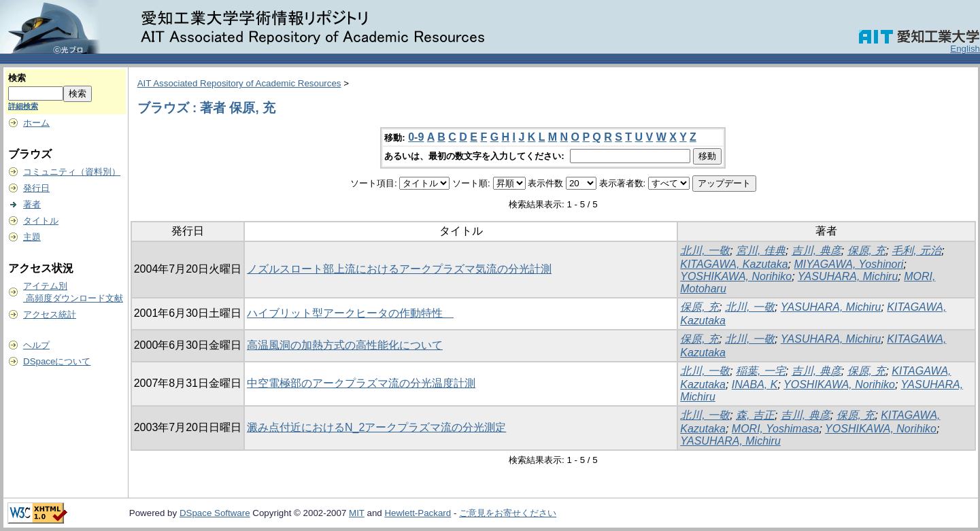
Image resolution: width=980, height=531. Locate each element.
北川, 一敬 (705, 251)
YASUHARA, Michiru (848, 276)
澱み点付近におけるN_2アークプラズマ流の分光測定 (376, 427)
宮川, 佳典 (761, 251)
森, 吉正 (755, 415)
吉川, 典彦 (816, 251)
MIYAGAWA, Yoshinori (848, 264)
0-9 (416, 137)
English (965, 49)
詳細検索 (23, 106)
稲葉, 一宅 (761, 371)
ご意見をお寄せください (508, 513)
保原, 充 (867, 251)
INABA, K (755, 384)
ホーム (36, 123)
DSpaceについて (57, 361)
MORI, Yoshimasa (776, 429)
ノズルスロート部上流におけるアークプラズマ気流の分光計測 (399, 269)
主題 (32, 237)
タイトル (41, 221)
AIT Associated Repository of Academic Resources (239, 83)
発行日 (36, 188)
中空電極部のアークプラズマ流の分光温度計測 (361, 383)
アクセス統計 (50, 314)
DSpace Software (215, 513)
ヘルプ (36, 345)
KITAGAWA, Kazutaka (734, 264)
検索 (17, 78)
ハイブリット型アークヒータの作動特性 (350, 313)
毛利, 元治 (916, 251)
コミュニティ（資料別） (72, 172)
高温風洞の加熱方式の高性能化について (345, 345)
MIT (357, 513)
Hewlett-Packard (418, 513)
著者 (32, 204)
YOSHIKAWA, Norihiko (736, 276)
